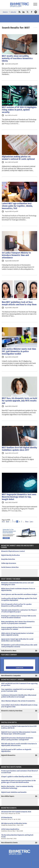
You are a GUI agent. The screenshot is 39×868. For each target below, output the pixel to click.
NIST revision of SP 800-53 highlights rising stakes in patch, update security (19, 110)
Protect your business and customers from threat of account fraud (19, 772)
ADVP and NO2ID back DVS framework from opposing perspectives (19, 684)
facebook (32, 12)
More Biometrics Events (9, 843)
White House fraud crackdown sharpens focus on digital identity (18, 590)
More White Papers (8, 796)
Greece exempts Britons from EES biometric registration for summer (16, 628)
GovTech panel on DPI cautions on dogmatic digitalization (16, 750)
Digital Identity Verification (11, 555)
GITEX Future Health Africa (19, 830)
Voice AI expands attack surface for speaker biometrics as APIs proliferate (16, 605)
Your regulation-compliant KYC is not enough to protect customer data (18, 690)
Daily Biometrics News (9, 651)
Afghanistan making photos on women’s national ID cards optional (18, 158)
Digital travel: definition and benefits (14, 792)
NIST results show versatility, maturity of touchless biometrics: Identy (17, 58)
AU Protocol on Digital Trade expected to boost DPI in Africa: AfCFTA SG (19, 727)
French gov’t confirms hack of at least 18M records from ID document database (19, 617)
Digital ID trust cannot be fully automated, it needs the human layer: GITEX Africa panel (19, 733)
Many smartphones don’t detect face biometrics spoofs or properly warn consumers (18, 623)
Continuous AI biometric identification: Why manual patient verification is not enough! (19, 696)
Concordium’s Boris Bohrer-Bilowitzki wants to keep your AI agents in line (19, 706)
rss (19, 12)
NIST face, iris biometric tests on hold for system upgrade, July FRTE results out (19, 401)
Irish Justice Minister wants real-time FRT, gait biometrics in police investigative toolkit (19, 351)
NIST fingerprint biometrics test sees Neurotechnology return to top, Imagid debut (19, 497)
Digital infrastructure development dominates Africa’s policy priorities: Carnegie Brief (17, 739)
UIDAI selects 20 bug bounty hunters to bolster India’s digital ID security (17, 634)
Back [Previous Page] (8, 522)
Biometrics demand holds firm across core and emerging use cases (17, 584)
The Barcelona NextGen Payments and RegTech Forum (19, 837)
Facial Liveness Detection (10, 567)
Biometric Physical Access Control (13, 551)
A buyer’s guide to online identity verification (17, 777)
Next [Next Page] (27, 522)
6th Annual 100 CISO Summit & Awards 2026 (19, 813)
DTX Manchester (19, 818)
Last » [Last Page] (32, 522)
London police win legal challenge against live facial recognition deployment (19, 599)
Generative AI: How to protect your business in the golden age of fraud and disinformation (19, 782)
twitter (28, 12)
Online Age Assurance (9, 563)
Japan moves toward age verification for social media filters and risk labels (17, 640)
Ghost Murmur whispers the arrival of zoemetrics (18, 701)
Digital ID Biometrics (8, 755)
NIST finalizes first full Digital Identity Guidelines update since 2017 (19, 449)
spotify (36, 12)
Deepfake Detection (8, 559)
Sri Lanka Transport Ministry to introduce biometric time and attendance (16, 255)
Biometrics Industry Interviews (12, 711)
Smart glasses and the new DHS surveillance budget (19, 594)
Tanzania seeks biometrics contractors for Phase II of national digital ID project (19, 611)
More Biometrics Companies (11, 676)
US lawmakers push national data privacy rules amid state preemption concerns (19, 646)
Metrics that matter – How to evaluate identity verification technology (17, 787)
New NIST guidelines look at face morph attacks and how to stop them (19, 303)
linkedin (24, 12)
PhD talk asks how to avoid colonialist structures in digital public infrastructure (19, 745)
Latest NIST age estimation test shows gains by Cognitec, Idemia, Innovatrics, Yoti (17, 206)
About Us (5, 12)
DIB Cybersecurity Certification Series (19, 824)
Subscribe (13, 12)
